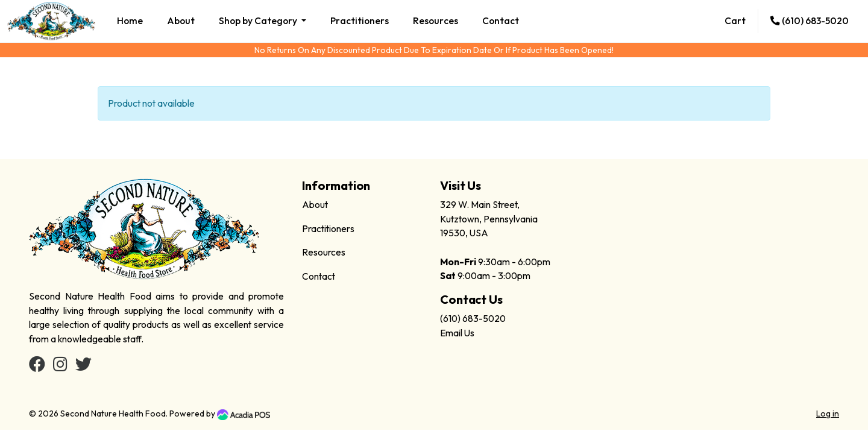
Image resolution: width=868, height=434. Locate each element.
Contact (501, 20)
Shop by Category (259, 20)
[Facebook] (37, 366)
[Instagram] (60, 366)
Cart (735, 20)
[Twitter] (83, 366)
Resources (436, 20)
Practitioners (360, 20)
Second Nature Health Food (113, 414)
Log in (828, 414)
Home (130, 20)
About (181, 20)
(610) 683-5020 (810, 20)
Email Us (457, 333)
